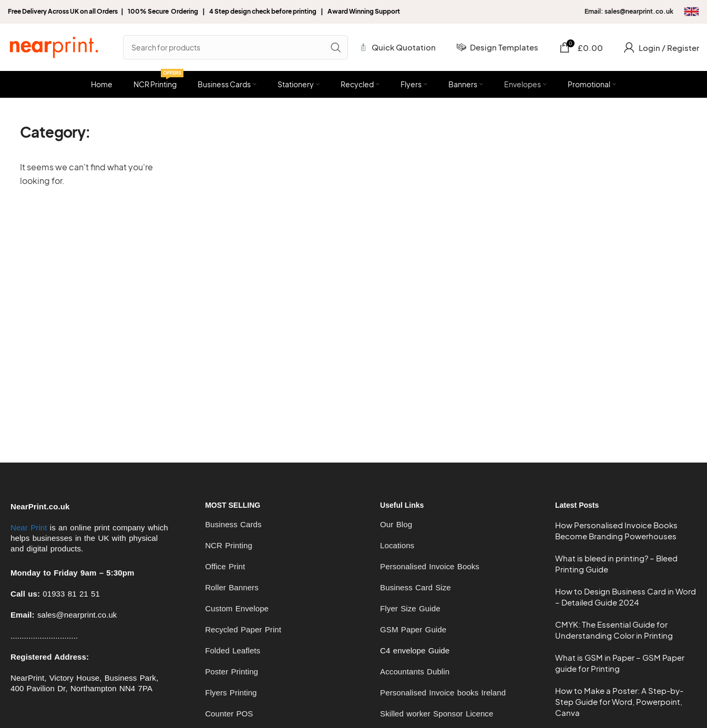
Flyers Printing (231, 693)
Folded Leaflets (233, 650)
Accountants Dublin (415, 671)
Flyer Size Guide (410, 608)
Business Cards (233, 524)
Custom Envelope (237, 608)
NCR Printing (229, 545)
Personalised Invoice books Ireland (443, 693)
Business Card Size (416, 587)
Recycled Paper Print (243, 629)
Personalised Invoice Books (430, 566)
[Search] (235, 47)
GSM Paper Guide (413, 629)
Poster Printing (232, 671)
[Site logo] (54, 46)
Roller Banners (232, 587)
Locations (397, 545)
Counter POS (229, 714)
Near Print (29, 527)
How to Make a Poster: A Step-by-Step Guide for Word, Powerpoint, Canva (619, 701)
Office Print (225, 566)
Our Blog (396, 524)
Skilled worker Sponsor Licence (437, 714)
